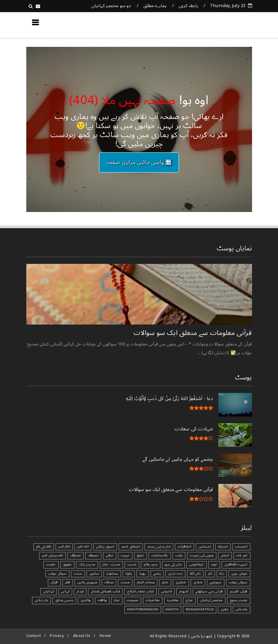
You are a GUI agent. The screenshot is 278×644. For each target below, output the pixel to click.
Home (105, 636)
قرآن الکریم (239, 591)
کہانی (65, 591)
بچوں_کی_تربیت (202, 555)
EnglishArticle (200, 609)
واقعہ (102, 600)
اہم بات (242, 555)
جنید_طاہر (151, 564)
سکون (94, 574)
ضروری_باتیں (87, 582)
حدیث (132, 564)
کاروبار (184, 591)
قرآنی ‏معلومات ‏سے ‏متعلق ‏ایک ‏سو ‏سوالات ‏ (192, 333)
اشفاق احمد (131, 547)
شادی (198, 582)
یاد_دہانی (41, 600)
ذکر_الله (195, 574)
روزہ (143, 574)
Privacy (57, 636)
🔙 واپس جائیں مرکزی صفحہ (139, 162)
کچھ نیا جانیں (225, 25)
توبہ (214, 564)
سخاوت (112, 574)
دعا (222, 574)
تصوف (93, 555)
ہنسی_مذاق (64, 600)
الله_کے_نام (44, 547)
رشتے (157, 574)
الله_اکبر (64, 547)
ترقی (110, 555)
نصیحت (133, 600)
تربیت (125, 555)
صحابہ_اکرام (146, 582)
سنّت (78, 574)
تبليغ (141, 555)
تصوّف (75, 555)
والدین (86, 600)
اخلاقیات (184, 547)
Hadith (172, 609)
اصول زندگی (105, 547)
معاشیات (153, 600)
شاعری (181, 582)
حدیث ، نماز (111, 564)
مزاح (189, 600)
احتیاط (223, 547)
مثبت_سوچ (239, 600)
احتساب (241, 547)
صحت (125, 582)
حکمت (51, 564)
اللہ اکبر (83, 547)
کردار (80, 591)
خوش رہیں (239, 574)
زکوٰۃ (129, 574)
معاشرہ (173, 600)
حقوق (68, 564)
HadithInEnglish (143, 609)
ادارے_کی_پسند (159, 547)
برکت (179, 555)
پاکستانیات (160, 555)
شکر (165, 582)
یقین (225, 609)
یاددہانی (242, 609)
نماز (117, 600)
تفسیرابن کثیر (53, 555)
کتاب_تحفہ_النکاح (140, 591)
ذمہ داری (175, 574)
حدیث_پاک (87, 564)
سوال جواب (57, 574)
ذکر (210, 574)
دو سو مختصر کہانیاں (111, 6)
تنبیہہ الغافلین (236, 564)
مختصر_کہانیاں (211, 600)
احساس (205, 547)
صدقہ (109, 582)
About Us (82, 636)
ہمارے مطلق (155, 6)
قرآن (54, 582)
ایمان (225, 555)
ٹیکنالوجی (196, 564)
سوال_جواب (238, 582)
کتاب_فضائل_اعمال (105, 591)
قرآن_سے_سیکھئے (209, 591)
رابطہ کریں (188, 6)
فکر (68, 582)
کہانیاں (49, 591)
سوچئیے (215, 582)
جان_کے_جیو (173, 564)
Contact (34, 636)
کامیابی (166, 591)
